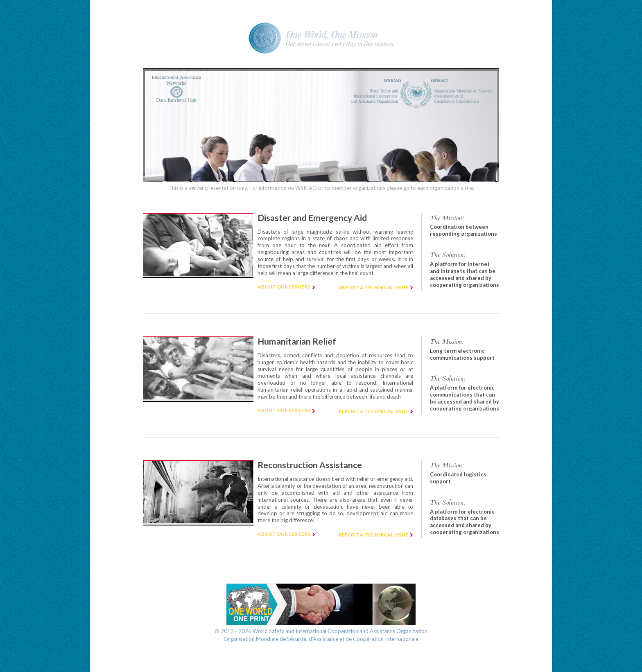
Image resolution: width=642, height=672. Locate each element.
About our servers (284, 287)
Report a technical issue (373, 288)
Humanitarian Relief (297, 341)
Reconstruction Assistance (310, 465)
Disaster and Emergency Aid (312, 218)
